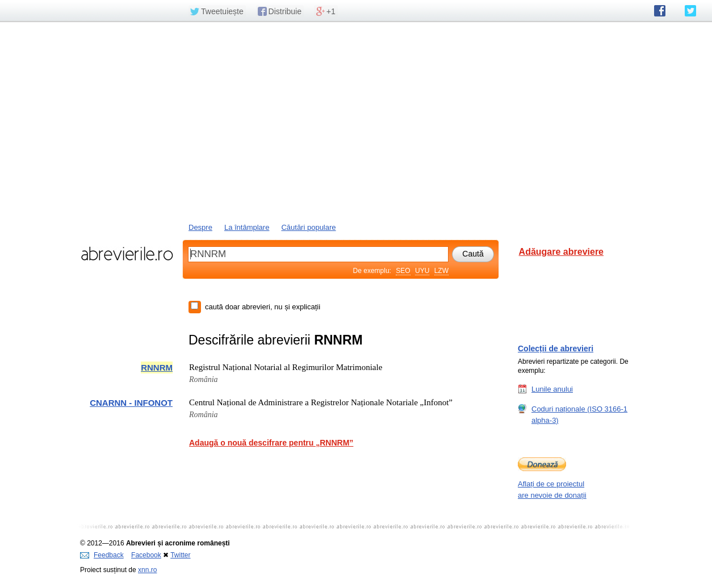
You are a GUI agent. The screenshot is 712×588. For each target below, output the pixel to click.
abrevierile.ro (127, 254)
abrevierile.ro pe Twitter (690, 11)
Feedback (102, 555)
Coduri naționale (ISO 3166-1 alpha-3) (579, 414)
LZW (441, 271)
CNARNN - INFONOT (131, 403)
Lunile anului (552, 389)
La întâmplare (247, 227)
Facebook (146, 555)
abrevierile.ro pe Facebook (660, 11)
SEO (403, 271)
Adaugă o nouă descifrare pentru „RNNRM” (271, 443)
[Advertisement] (356, 121)
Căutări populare (308, 227)
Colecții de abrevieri (556, 348)
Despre (200, 227)
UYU (422, 271)
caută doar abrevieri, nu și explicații (263, 307)
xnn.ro (147, 570)
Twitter (180, 555)
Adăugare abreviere (561, 252)
